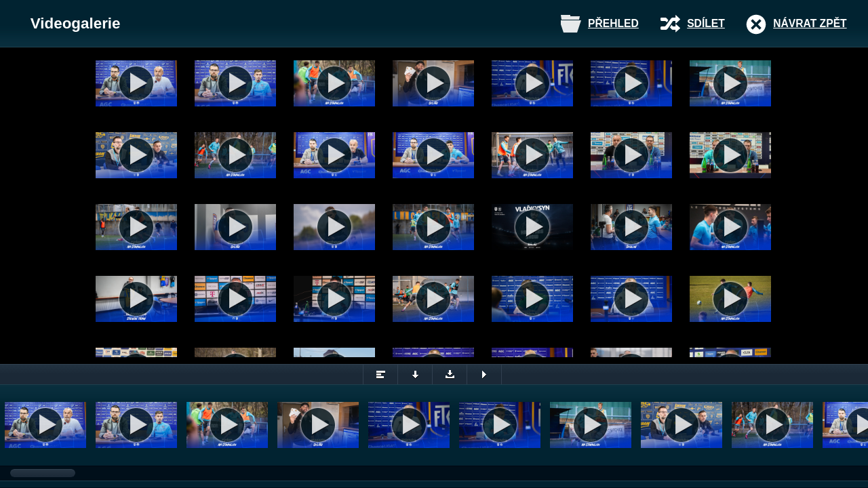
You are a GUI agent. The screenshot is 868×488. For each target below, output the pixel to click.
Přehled (613, 23)
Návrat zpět (810, 23)
